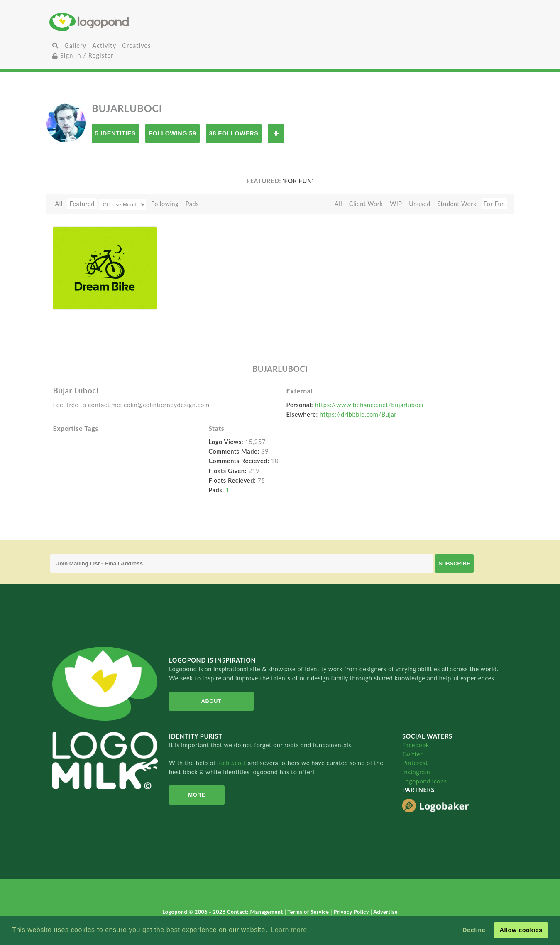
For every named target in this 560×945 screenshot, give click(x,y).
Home (126, 22)
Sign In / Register (83, 55)
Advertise (385, 912)
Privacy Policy (352, 912)
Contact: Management (256, 912)
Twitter (412, 754)
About (212, 701)
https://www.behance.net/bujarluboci (369, 405)
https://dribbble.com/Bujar (358, 414)
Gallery (75, 45)
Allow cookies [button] (521, 930)
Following (165, 204)
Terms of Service (309, 912)
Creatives (136, 45)
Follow (276, 134)
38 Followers (234, 133)
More (197, 795)
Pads (192, 204)
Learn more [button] (289, 930)
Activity (104, 45)
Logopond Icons (424, 781)
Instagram (416, 772)
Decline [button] (474, 930)
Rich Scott (232, 763)
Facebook (416, 745)
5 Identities (115, 133)
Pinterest (415, 763)
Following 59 (172, 133)
